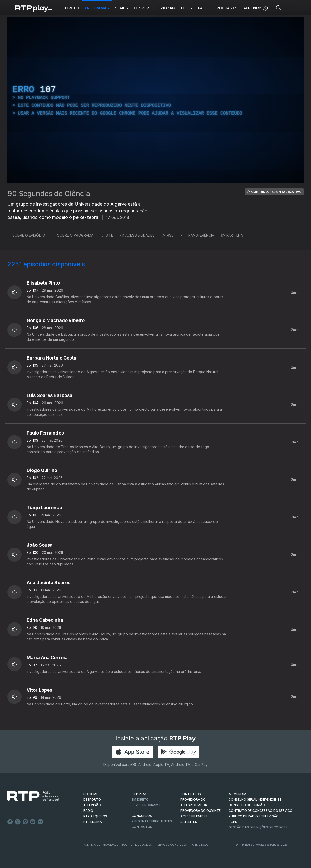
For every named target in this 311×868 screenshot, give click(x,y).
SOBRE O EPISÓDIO (26, 235)
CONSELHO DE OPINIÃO (247, 805)
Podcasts (227, 8)
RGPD (233, 822)
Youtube (33, 822)
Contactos (142, 827)
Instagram (25, 822)
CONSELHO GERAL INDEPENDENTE (255, 799)
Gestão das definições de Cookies (258, 827)
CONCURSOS (142, 816)
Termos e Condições (171, 845)
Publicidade (200, 845)
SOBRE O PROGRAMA (73, 235)
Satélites (189, 822)
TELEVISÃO (92, 805)
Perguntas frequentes (152, 821)
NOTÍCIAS (91, 794)
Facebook (10, 822)
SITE (107, 235)
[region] (155, 100)
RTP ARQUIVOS (95, 816)
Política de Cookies (137, 845)
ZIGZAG (168, 8)
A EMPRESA (238, 794)
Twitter (18, 822)
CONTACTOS (191, 794)
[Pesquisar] (279, 8)
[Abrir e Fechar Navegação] (292, 8)
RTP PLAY (139, 794)
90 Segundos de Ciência (49, 194)
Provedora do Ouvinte (200, 811)
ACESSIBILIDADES (138, 235)
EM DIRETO (140, 799)
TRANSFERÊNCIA (198, 235)
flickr (41, 822)
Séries (121, 8)
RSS (168, 235)
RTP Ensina (93, 822)
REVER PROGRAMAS (147, 805)
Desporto (144, 8)
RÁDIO (88, 811)
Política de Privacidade (101, 845)
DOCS (187, 8)
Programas (97, 8)
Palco (204, 8)
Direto (72, 8)
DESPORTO (92, 799)
